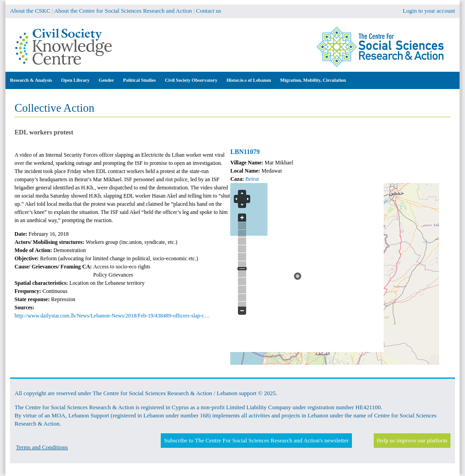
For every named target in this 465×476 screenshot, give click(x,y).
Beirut (252, 179)
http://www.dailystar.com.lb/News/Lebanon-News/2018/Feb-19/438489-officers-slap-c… (112, 316)
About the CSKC (30, 11)
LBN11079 (245, 152)
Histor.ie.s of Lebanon (249, 80)
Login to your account (429, 11)
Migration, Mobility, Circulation (313, 80)
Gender (106, 80)
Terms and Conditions (42, 447)
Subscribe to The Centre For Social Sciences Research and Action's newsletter (256, 440)
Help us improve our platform (412, 440)
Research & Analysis (31, 80)
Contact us (209, 11)
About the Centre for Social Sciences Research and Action (123, 11)
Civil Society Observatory (191, 80)
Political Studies (139, 80)
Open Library (76, 80)
